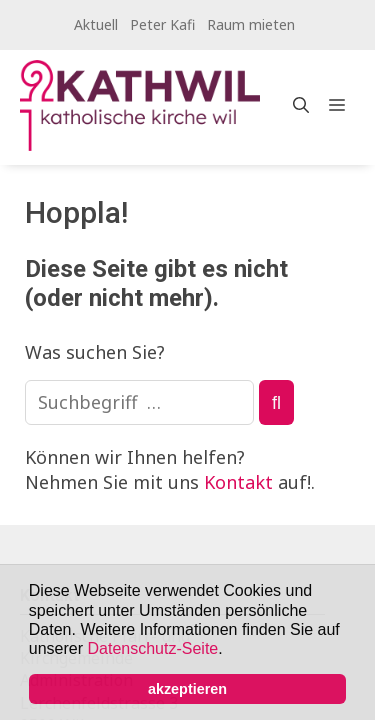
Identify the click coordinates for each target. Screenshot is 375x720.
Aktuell (96, 24)
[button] (230, 651)
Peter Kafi (162, 24)
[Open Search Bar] (301, 105)
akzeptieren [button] (187, 689)
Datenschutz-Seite (153, 648)
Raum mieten (251, 24)
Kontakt (238, 482)
